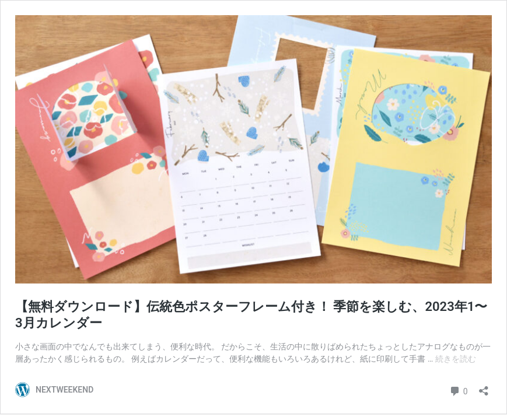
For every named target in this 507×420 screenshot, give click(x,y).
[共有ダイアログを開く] (484, 387)
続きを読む (456, 359)
